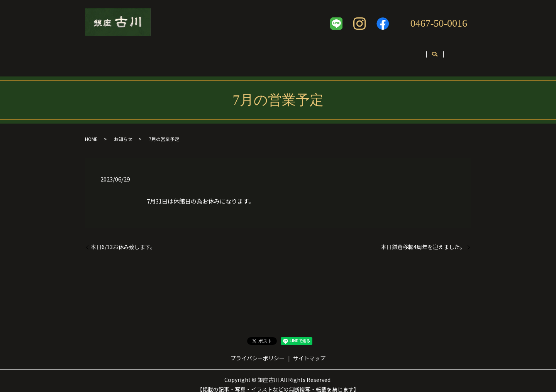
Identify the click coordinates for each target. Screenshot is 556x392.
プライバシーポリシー (258, 350)
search (461, 53)
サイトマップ (309, 350)
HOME (91, 131)
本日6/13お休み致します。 (123, 239)
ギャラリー (314, 53)
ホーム (103, 53)
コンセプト (181, 53)
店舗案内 (140, 53)
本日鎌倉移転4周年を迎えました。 (423, 239)
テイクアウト (267, 53)
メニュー (223, 53)
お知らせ (123, 131)
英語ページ (359, 53)
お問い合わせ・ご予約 (416, 53)
